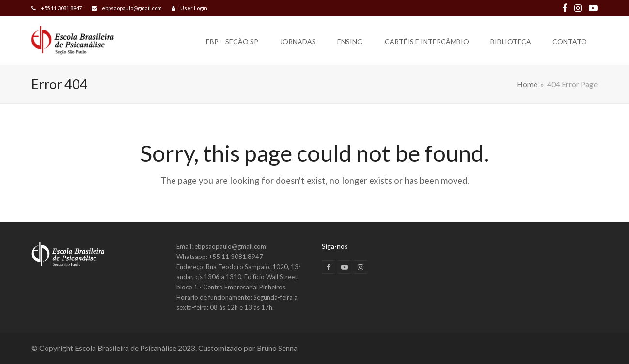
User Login (194, 8)
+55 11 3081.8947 (61, 8)
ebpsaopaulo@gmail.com (132, 8)
